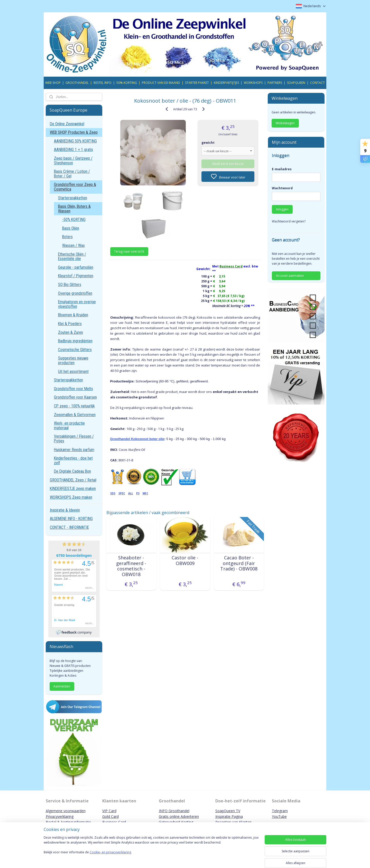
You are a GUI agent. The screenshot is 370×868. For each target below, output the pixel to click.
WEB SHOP (53, 83)
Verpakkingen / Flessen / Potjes (74, 439)
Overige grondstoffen (75, 293)
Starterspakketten (73, 198)
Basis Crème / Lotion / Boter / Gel (72, 174)
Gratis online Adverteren (179, 816)
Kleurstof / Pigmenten (76, 276)
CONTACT (317, 83)
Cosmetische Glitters (75, 350)
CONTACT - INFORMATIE (69, 527)
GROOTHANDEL (77, 83)
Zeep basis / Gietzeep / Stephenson (73, 161)
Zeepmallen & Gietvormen (75, 415)
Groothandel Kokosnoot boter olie (137, 439)
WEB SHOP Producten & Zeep (74, 132)
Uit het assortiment (73, 372)
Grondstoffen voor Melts (73, 389)
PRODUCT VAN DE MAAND (161, 83)
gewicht (208, 143)
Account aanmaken (290, 276)
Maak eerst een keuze (228, 164)
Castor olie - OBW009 (185, 561)
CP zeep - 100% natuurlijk (74, 406)
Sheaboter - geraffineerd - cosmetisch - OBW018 (131, 566)
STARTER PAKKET (197, 83)
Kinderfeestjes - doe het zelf (73, 460)
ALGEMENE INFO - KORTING (71, 519)
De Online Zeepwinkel (67, 124)
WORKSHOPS (253, 83)
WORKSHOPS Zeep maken (71, 497)
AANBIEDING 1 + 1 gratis (73, 150)
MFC (145, 493)
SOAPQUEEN (296, 83)
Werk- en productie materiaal (69, 426)
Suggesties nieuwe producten (73, 360)
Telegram (280, 811)
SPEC (122, 493)
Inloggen (282, 209)
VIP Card (109, 811)
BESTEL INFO (103, 83)
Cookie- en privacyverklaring (110, 857)
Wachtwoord (282, 188)
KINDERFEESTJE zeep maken (73, 489)
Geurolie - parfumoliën (76, 267)
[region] (151, 851)
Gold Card (110, 816)
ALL (130, 493)
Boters (67, 237)
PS (138, 493)
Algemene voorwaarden (66, 811)
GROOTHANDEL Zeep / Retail (73, 480)
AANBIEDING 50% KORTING (75, 141)
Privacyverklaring (60, 816)
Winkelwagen (285, 123)
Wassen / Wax (73, 245)
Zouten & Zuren (71, 332)
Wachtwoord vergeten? (289, 221)
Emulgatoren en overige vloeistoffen (77, 304)
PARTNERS (275, 83)
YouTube (279, 816)
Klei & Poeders (70, 324)
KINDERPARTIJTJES (226, 83)
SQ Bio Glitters (70, 285)
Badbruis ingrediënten (75, 341)
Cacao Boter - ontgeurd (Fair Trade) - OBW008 (239, 563)
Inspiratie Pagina (229, 816)
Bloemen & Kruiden (73, 315)
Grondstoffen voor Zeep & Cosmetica (75, 187)
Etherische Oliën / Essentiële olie (72, 257)
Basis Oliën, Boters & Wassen (74, 209)
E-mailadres (282, 169)
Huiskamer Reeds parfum (74, 450)
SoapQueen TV (228, 811)
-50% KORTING (74, 220)
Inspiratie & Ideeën (65, 510)
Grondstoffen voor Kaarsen (75, 397)
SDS (113, 493)
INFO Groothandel (174, 811)
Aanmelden (62, 686)
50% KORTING (127, 83)
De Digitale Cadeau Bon (72, 471)
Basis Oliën (71, 228)
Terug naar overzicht (129, 251)
